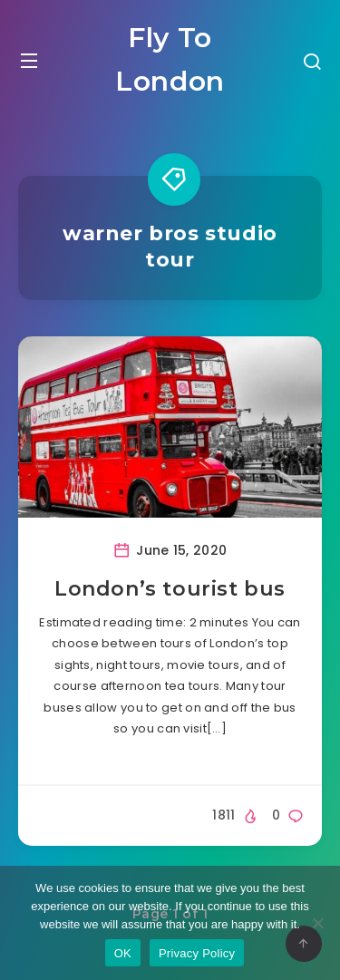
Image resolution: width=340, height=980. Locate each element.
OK (123, 953)
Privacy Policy (197, 953)
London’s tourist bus (170, 589)
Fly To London (170, 59)
